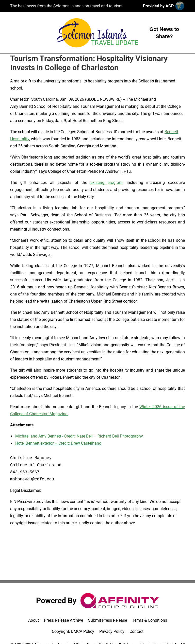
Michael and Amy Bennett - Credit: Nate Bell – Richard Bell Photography (79, 436)
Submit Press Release (108, 620)
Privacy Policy (112, 631)
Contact (136, 631)
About (34, 620)
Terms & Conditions (150, 620)
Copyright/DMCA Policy (73, 631)
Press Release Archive (63, 620)
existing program (107, 182)
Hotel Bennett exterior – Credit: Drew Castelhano (58, 443)
